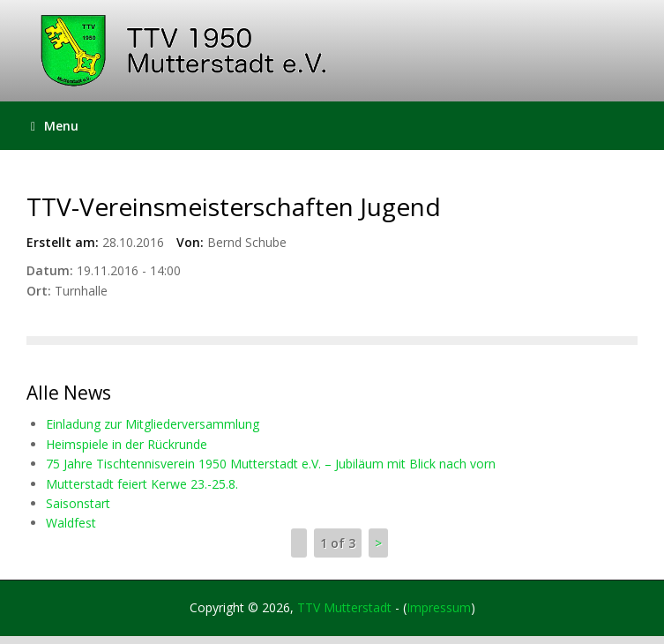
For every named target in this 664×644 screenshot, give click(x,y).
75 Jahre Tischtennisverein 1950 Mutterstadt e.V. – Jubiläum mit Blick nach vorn (271, 464)
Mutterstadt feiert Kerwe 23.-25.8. (142, 484)
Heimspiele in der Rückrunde (127, 444)
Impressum (439, 607)
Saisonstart (78, 503)
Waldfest (71, 523)
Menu (55, 126)
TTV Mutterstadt (344, 607)
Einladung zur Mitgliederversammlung (153, 424)
